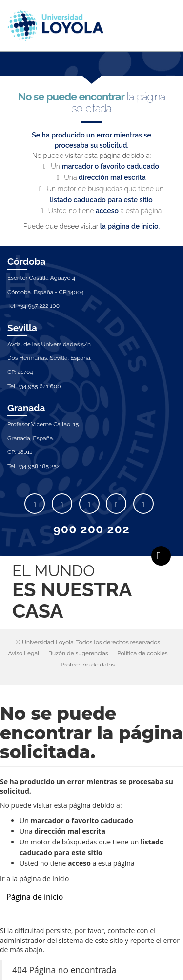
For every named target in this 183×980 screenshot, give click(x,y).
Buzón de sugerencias (78, 653)
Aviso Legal (23, 653)
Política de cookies (142, 653)
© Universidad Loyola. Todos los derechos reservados (88, 642)
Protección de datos (88, 665)
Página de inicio (35, 897)
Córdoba (27, 261)
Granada (26, 408)
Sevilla (22, 328)
